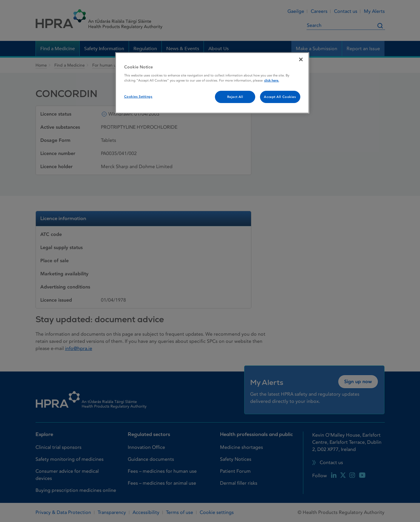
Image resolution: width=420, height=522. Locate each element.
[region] (212, 83)
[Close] (301, 59)
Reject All (235, 97)
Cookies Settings (138, 97)
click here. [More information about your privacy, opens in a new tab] (272, 80)
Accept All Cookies (280, 97)
